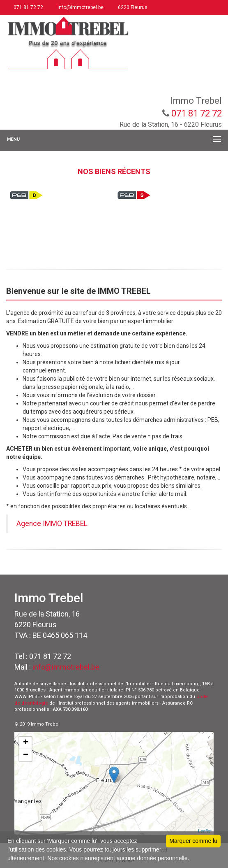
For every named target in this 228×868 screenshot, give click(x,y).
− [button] (26, 755)
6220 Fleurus (132, 7)
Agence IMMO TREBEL (52, 524)
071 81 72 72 (28, 7)
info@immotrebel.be (80, 7)
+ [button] (26, 743)
